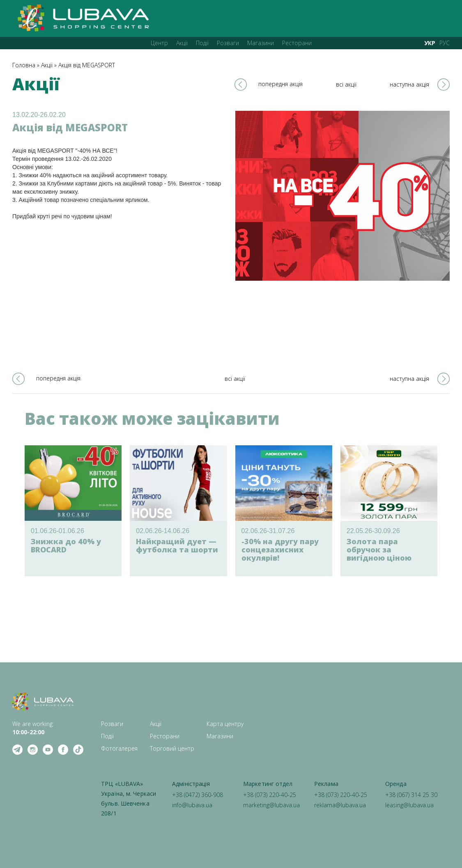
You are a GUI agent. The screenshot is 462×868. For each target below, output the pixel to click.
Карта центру (225, 724)
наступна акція (409, 84)
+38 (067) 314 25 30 (411, 795)
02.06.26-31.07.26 (268, 531)
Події (202, 43)
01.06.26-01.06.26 (57, 531)
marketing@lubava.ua (271, 805)
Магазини (261, 43)
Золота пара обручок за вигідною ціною (379, 550)
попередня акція (280, 84)
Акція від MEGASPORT (87, 65)
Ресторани (297, 43)
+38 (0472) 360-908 (198, 795)
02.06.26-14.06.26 (163, 531)
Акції (182, 43)
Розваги (228, 43)
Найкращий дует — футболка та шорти (177, 545)
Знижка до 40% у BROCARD (66, 545)
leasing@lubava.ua (409, 805)
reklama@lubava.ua (340, 805)
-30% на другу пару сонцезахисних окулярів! (280, 550)
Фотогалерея (119, 748)
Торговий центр (172, 748)
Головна (24, 65)
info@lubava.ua (192, 805)
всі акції (346, 84)
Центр (159, 43)
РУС (445, 43)
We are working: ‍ (33, 728)
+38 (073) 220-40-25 (270, 795)
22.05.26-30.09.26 (373, 531)
